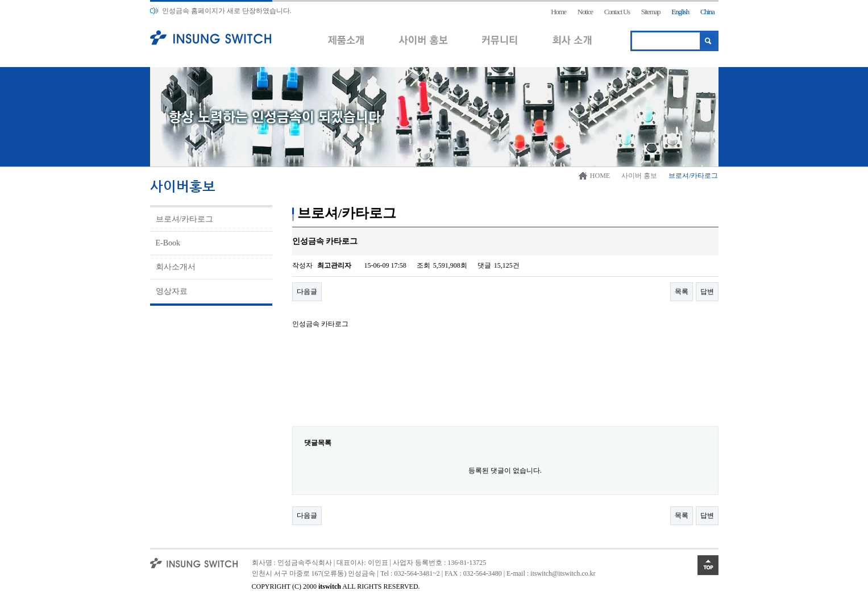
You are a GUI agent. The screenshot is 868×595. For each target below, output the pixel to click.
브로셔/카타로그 (185, 219)
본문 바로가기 (0, 0)
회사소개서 (176, 267)
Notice (585, 12)
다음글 (307, 292)
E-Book (168, 243)
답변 (707, 292)
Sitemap (651, 12)
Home (558, 12)
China (707, 12)
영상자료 (172, 291)
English (680, 12)
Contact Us (617, 12)
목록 (682, 292)
